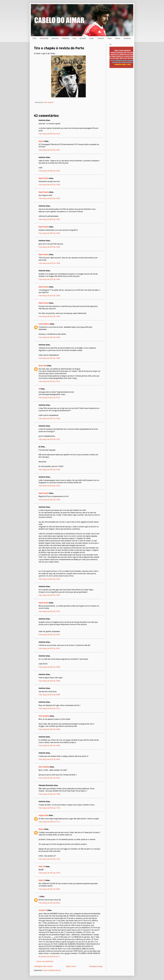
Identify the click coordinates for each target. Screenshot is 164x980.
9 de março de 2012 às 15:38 (49, 500)
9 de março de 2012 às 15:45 (49, 579)
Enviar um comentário (45, 961)
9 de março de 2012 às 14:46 (49, 358)
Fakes (109, 38)
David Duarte (44, 178)
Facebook (127, 38)
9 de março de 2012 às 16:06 (49, 667)
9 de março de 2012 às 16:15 (49, 708)
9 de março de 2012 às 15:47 (49, 595)
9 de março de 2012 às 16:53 (49, 778)
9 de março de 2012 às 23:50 (49, 903)
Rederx (41, 829)
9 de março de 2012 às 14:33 (49, 171)
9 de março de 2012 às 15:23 (49, 439)
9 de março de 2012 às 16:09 (49, 695)
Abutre (41, 141)
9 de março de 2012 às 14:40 (49, 279)
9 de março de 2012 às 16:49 (49, 746)
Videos (118, 38)
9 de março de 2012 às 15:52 (49, 611)
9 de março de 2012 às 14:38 (49, 263)
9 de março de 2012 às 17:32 (49, 859)
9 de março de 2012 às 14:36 (49, 233)
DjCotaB (83, 38)
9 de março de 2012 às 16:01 (49, 649)
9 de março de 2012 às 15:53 (49, 635)
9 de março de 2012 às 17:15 (49, 822)
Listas (91, 38)
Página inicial (71, 966)
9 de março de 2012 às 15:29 (49, 486)
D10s (34, 38)
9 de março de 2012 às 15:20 (49, 418)
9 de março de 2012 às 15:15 (49, 398)
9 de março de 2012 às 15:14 (49, 381)
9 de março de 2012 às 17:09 (49, 794)
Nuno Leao (43, 366)
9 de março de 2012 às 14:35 (49, 198)
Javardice (55, 38)
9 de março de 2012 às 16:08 (49, 681)
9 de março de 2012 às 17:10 (49, 808)
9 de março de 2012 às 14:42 (49, 296)
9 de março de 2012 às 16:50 (49, 759)
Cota (74, 38)
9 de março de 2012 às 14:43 (49, 316)
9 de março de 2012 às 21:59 (49, 873)
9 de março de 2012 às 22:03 (49, 889)
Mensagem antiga (96, 966)
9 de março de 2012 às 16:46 (49, 729)
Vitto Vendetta (44, 716)
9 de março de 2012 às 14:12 (49, 134)
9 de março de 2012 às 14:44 (49, 337)
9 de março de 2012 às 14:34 (49, 185)
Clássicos (100, 38)
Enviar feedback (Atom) (52, 970)
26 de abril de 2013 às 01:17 (49, 957)
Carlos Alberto (44, 324)
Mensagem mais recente (43, 966)
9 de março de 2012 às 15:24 (49, 470)
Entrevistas (44, 38)
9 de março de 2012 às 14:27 (49, 150)
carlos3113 (43, 910)
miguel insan (43, 815)
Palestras (66, 38)
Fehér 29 (42, 867)
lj (39, 897)
